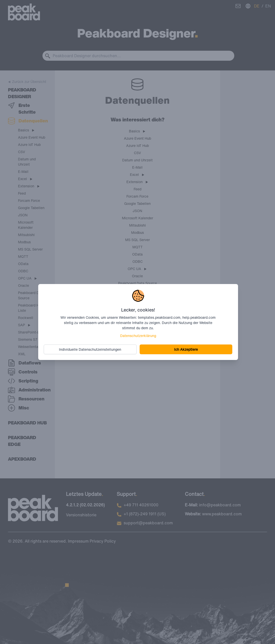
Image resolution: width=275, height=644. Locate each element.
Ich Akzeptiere (186, 349)
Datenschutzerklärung (138, 336)
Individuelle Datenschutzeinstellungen (90, 349)
